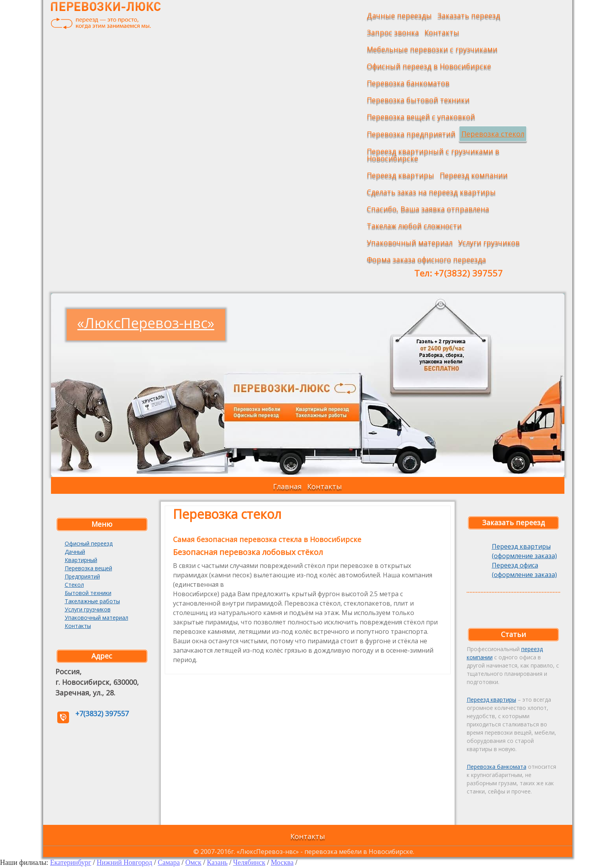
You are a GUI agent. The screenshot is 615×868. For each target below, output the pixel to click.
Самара (169, 863)
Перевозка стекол (493, 134)
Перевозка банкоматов (408, 83)
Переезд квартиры (400, 175)
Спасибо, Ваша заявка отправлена (428, 209)
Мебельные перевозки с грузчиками (432, 49)
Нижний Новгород (125, 863)
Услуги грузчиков (489, 242)
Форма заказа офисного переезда (426, 259)
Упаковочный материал (410, 242)
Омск (193, 863)
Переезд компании (474, 175)
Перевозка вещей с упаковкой (421, 116)
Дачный (75, 552)
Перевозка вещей (88, 568)
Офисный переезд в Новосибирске (429, 66)
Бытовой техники (88, 593)
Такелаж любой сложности (414, 226)
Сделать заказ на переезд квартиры (431, 192)
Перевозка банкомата (497, 767)
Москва (282, 863)
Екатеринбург (71, 863)
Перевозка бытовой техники (418, 100)
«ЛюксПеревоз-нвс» (146, 323)
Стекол (74, 585)
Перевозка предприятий (411, 134)
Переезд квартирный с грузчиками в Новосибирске (433, 155)
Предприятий (82, 576)
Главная (287, 486)
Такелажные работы (92, 601)
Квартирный (81, 560)
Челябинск (249, 863)
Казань (217, 863)
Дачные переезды (399, 15)
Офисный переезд (89, 543)
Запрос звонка (393, 32)
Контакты (442, 32)
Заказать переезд (469, 15)
